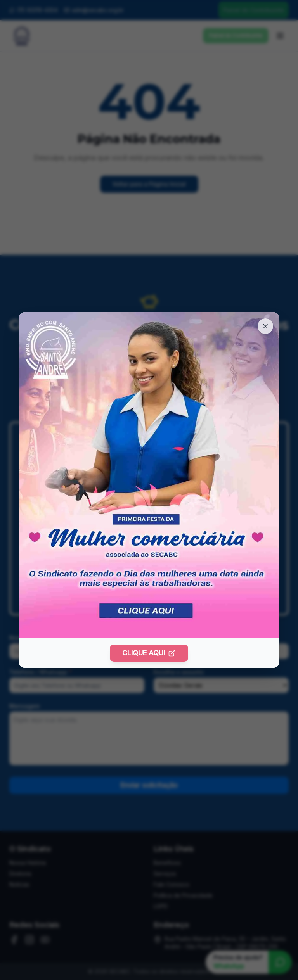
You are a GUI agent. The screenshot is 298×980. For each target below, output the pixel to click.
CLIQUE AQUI (149, 653)
